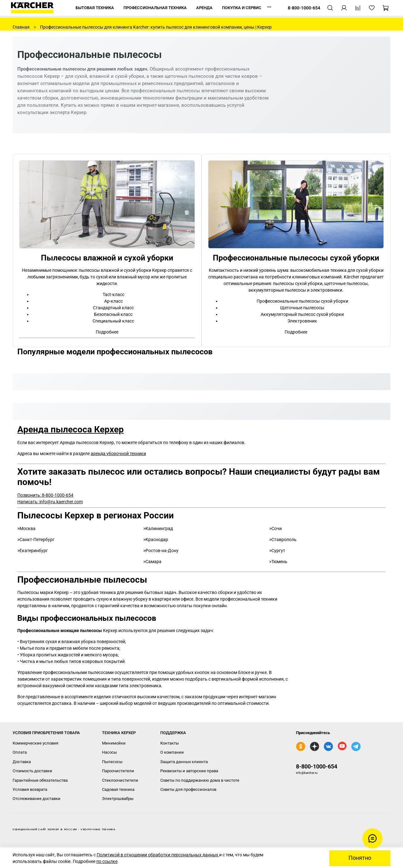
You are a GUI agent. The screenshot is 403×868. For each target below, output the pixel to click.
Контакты (170, 743)
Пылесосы (112, 762)
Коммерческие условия (35, 743)
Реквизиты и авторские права (189, 771)
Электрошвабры (118, 799)
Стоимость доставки (32, 771)
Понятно (360, 858)
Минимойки (114, 743)
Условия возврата (30, 789)
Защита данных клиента (184, 762)
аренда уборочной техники (118, 454)
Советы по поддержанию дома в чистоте (200, 780)
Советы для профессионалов (188, 789)
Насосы (109, 752)
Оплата (20, 752)
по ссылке (107, 861)
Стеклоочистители (120, 780)
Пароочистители (118, 771)
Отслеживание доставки (37, 799)
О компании (172, 752)
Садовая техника (118, 789)
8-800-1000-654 (317, 766)
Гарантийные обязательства (40, 780)
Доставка (22, 762)
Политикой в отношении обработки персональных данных (158, 855)
